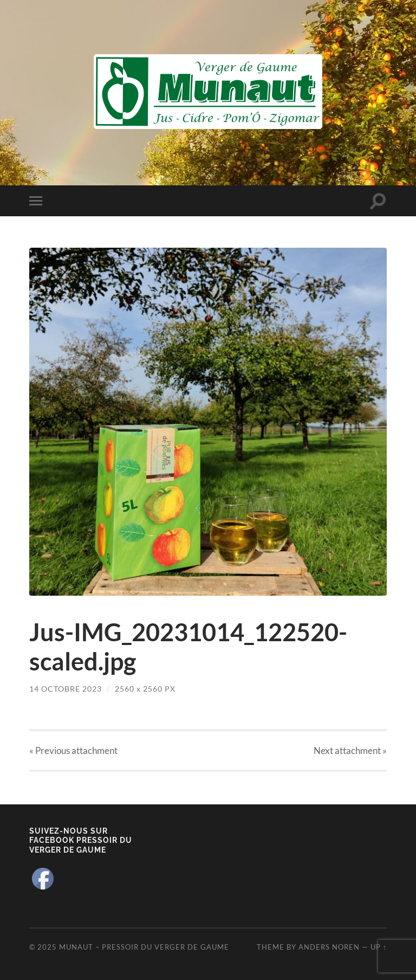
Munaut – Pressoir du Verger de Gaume (144, 947)
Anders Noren (329, 947)
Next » (350, 750)
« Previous (73, 750)
